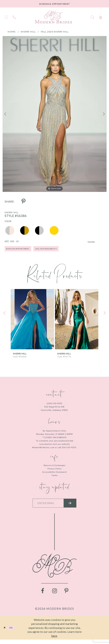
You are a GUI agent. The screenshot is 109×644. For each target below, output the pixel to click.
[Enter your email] (55, 506)
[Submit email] (74, 506)
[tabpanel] (55, 114)
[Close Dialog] (5, 632)
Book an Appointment (22, 250)
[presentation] (32, 321)
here (54, 640)
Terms (55, 477)
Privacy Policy (54, 471)
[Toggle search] (92, 17)
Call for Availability (58, 250)
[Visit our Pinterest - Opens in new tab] (67, 595)
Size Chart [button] (88, 241)
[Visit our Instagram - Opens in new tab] (55, 595)
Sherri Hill (28, 32)
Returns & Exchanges (54, 467)
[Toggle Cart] (101, 17)
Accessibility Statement (54, 474)
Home (12, 32)
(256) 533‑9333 (54, 405)
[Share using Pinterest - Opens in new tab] (24, 201)
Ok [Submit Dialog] (14, 632)
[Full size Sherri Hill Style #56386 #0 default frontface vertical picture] (55, 114)
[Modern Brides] (53, 17)
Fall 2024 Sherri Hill (55, 32)
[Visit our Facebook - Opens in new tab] (43, 595)
